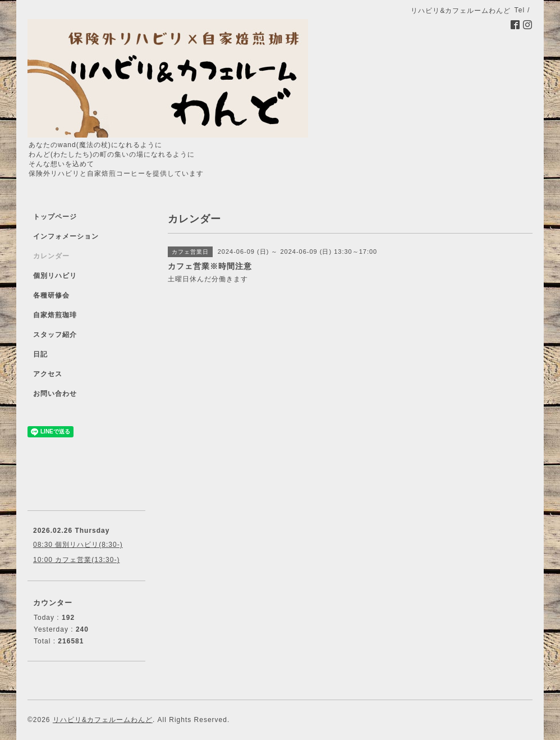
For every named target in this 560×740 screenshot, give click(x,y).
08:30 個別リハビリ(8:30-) (78, 545)
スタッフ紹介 (55, 335)
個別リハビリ (55, 276)
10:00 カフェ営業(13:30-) (76, 560)
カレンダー (51, 256)
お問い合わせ (55, 394)
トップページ (55, 217)
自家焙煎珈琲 (55, 315)
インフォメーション (66, 236)
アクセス (48, 374)
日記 (40, 354)
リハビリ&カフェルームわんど (103, 720)
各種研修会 (51, 295)
